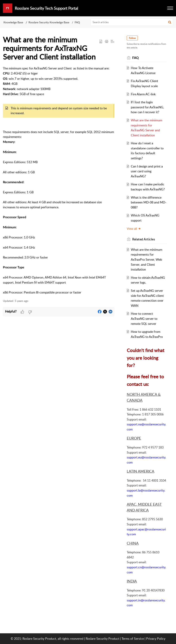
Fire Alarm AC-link (143, 94)
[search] (132, 22)
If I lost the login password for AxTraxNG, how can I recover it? (147, 107)
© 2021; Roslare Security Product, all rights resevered (47, 639)
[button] (170, 22)
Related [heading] (144, 239)
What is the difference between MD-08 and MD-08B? (149, 202)
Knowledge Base (13, 22)
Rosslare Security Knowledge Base (49, 22)
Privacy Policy (156, 639)
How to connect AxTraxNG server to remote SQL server (144, 318)
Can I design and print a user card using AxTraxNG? (147, 171)
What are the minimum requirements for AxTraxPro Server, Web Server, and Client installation (147, 259)
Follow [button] (132, 38)
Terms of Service (133, 639)
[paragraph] (59, 180)
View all (134, 229)
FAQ (77, 22)
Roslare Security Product (103, 639)
